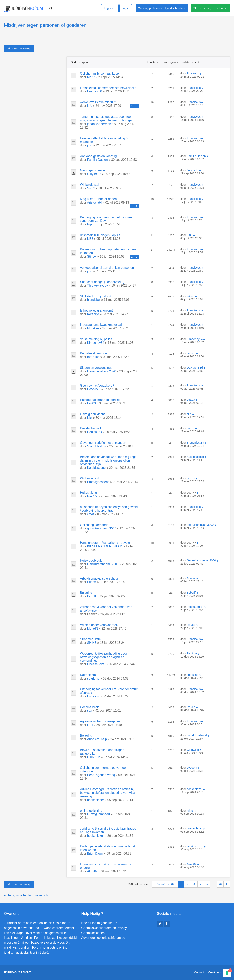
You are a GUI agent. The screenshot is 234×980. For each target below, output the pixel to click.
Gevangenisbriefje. (93, 170)
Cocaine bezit (89, 707)
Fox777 (92, 496)
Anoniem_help (97, 739)
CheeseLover (96, 664)
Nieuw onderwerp (19, 48)
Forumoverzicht (17, 972)
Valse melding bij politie (96, 339)
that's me (93, 357)
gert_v (191, 478)
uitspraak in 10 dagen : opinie (100, 235)
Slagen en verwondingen (97, 368)
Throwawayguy (98, 285)
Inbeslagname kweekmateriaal (101, 325)
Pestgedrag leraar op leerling (100, 400)
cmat (91, 514)
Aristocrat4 (95, 203)
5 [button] (207, 884)
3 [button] (194, 884)
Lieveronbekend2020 (102, 371)
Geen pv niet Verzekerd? (97, 386)
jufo (90, 106)
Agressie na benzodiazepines (100, 721)
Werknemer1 (195, 846)
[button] (227, 884)
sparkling (93, 678)
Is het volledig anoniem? (97, 310)
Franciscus (194, 88)
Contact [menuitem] (199, 972)
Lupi (90, 725)
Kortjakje (93, 314)
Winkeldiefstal (90, 185)
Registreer (110, 8)
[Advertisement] (34, 81)
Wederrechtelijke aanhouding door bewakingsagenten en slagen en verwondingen (104, 657)
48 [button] (220, 884)
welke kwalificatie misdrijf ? (98, 102)
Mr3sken (93, 328)
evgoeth (192, 768)
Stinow (92, 257)
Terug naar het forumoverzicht (28, 895)
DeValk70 (94, 389)
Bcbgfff (92, 596)
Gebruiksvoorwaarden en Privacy (104, 928)
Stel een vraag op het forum (211, 8)
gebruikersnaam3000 (102, 528)
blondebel (94, 300)
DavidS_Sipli (195, 368)
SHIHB (92, 643)
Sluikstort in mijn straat (96, 296)
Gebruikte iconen (93, 933)
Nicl (90, 418)
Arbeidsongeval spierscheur (99, 578)
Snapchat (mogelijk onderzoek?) (102, 282)
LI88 (90, 239)
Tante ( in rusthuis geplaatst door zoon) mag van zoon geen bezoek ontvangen (107, 119)
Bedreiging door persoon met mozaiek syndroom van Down (106, 219)
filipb (90, 224)
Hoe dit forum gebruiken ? (99, 923)
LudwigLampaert (99, 814)
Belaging (86, 593)
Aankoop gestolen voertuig (98, 156)
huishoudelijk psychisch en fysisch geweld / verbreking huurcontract (109, 509)
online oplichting (91, 811)
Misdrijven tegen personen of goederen (45, 25)
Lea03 (91, 403)
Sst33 (91, 188)
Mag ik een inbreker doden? (99, 199)
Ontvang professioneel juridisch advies (162, 8)
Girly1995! (94, 174)
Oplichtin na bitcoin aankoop (99, 74)
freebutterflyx (195, 607)
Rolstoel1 (193, 73)
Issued (191, 353)
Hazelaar (93, 696)
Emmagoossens (98, 482)
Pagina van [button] (165, 884)
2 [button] (188, 884)
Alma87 (92, 871)
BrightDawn (95, 853)
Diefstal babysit (91, 428)
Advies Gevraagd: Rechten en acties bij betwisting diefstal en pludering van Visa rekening (107, 793)
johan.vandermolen (100, 124)
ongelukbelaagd (197, 735)
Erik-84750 (95, 91)
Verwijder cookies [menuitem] (219, 972)
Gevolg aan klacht (92, 414)
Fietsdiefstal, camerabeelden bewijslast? (108, 88)
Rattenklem (88, 675)
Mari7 (91, 77)
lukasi (191, 296)
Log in (126, 8)
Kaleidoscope (96, 468)
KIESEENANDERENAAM (105, 546)
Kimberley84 (96, 343)
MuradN (93, 628)
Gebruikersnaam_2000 (103, 564)
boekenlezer (96, 800)
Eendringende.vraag (101, 775)
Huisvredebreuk (91, 561)
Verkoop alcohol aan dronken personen (107, 268)
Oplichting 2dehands (94, 525)
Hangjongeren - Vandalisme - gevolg (105, 543)
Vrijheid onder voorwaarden (99, 625)
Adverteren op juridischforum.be (103, 938)
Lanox (191, 428)
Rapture (192, 653)
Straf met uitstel (91, 639)
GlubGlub (94, 757)
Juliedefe (193, 170)
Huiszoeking (88, 493)
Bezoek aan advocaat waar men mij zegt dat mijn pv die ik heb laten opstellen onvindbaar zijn (108, 461)
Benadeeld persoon (93, 353)
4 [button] (201, 884)
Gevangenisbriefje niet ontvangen (103, 443)
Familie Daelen (97, 160)
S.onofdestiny (97, 446)
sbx (90, 711)
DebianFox (95, 432)
